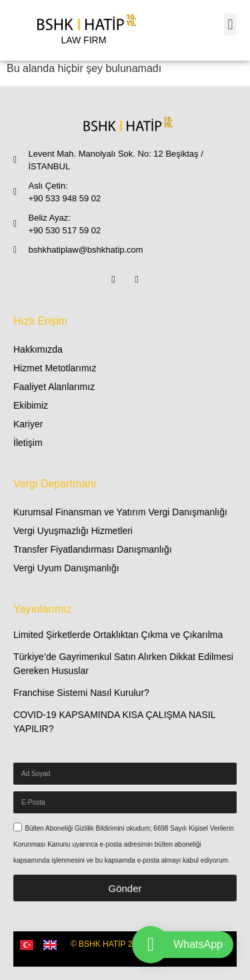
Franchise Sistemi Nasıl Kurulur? (81, 693)
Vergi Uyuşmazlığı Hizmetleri (73, 531)
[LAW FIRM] (84, 30)
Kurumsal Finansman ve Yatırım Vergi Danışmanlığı (120, 512)
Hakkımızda (38, 349)
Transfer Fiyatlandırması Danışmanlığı (93, 549)
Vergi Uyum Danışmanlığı (66, 568)
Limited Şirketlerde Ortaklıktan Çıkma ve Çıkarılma (118, 635)
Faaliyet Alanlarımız (54, 387)
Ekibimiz (31, 405)
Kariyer (28, 424)
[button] (230, 24)
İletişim (28, 443)
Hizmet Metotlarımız (55, 368)
